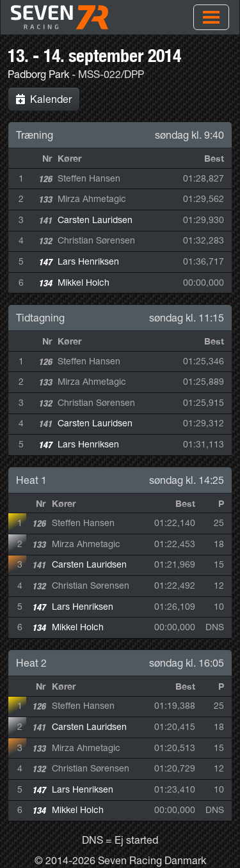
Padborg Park (38, 74)
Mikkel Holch (84, 283)
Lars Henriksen (88, 261)
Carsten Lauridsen (95, 220)
